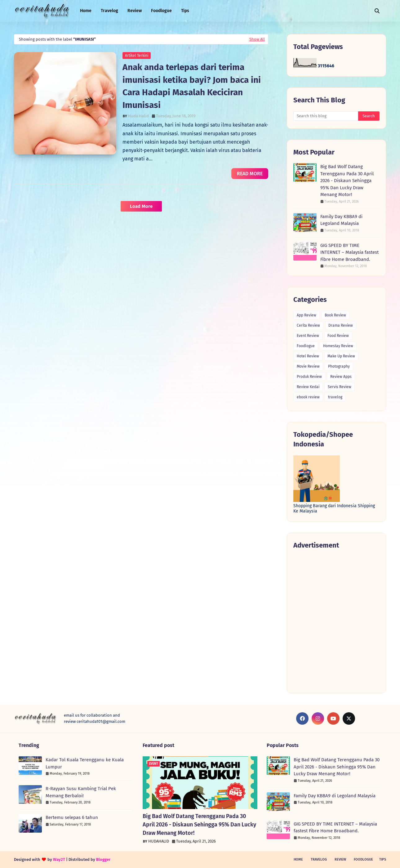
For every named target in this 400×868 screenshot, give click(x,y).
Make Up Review (341, 356)
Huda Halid (138, 116)
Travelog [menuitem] (109, 11)
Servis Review (340, 387)
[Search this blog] (326, 116)
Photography (339, 366)
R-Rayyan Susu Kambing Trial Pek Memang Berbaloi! (81, 792)
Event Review (308, 336)
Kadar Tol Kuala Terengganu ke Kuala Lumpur (85, 763)
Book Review (335, 315)
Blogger (103, 859)
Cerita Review (308, 325)
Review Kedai (308, 387)
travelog (335, 397)
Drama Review (341, 325)
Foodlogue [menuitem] (161, 11)
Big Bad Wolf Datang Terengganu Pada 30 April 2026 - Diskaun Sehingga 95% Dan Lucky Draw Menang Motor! (347, 181)
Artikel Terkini (137, 56)
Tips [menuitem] (185, 11)
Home (298, 859)
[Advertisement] (336, 621)
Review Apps (341, 377)
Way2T (59, 859)
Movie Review (308, 366)
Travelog (319, 859)
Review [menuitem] (135, 11)
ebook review (308, 397)
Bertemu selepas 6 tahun (72, 817)
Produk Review (309, 377)
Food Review (338, 336)
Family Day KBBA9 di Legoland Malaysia (341, 220)
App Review (307, 315)
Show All (257, 39)
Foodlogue (306, 346)
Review (340, 859)
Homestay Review (338, 346)
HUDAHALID (159, 841)
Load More (141, 206)
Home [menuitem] (86, 11)
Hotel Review (308, 356)
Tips (383, 859)
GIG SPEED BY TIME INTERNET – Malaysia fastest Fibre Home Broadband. (349, 252)
